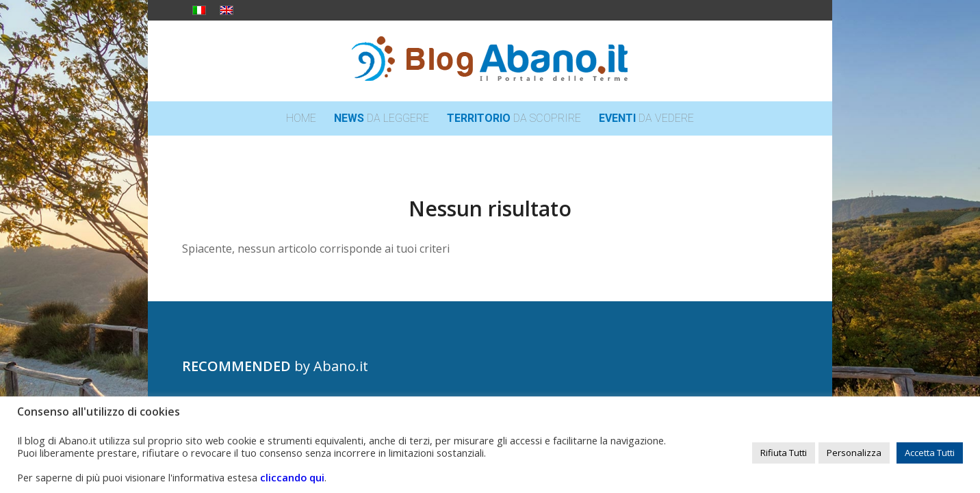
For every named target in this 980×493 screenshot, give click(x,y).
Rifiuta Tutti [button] (784, 453)
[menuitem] (301, 118)
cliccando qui (292, 477)
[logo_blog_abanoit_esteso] (490, 61)
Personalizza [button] (854, 453)
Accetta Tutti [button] (930, 453)
